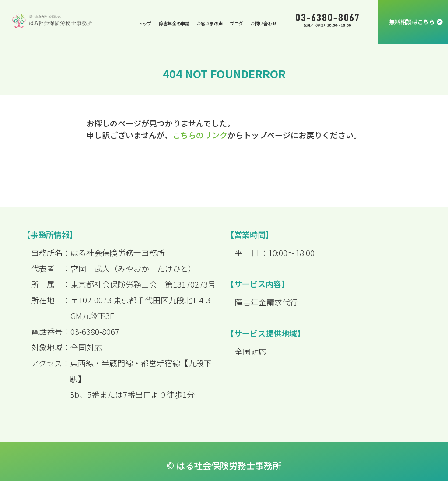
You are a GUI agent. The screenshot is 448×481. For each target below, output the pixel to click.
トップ (145, 23)
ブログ (236, 23)
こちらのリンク (200, 135)
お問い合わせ (263, 23)
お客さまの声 (210, 23)
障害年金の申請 (174, 23)
